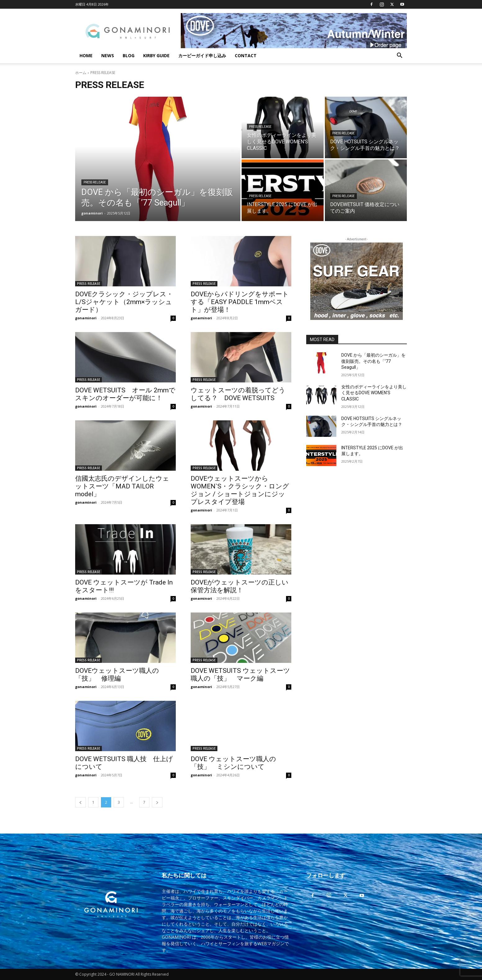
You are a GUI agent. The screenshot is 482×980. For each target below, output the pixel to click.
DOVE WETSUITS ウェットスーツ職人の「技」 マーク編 (240, 675)
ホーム (81, 73)
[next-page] (157, 802)
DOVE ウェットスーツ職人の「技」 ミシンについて (233, 763)
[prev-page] (80, 802)
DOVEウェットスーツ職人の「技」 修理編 (117, 675)
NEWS (108, 55)
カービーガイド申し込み (202, 55)
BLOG (129, 55)
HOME (86, 55)
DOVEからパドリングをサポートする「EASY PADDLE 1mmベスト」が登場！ (240, 302)
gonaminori (86, 318)
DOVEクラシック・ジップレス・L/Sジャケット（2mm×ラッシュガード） (124, 302)
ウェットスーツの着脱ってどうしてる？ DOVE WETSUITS (238, 394)
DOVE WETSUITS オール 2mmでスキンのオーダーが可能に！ (125, 394)
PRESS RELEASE (95, 182)
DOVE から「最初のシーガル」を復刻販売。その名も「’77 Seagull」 (373, 361)
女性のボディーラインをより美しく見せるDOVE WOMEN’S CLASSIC (374, 393)
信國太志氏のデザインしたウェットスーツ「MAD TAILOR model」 (122, 486)
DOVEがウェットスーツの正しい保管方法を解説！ (240, 586)
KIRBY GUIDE (156, 55)
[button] (399, 56)
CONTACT (246, 55)
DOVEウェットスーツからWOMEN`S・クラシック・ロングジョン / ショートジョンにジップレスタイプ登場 (240, 490)
